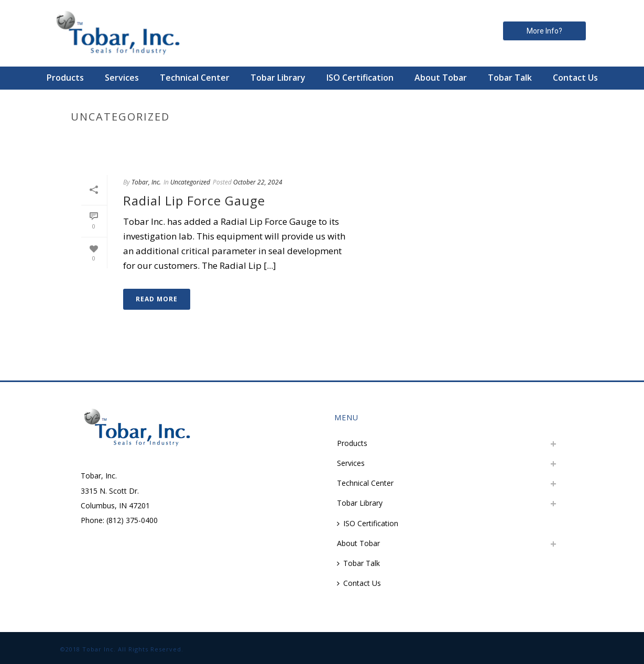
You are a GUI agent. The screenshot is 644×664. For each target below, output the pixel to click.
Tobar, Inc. (146, 182)
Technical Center (195, 78)
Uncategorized (190, 182)
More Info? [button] (544, 31)
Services (122, 78)
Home (496, 139)
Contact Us (575, 78)
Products (65, 78)
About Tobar (441, 78)
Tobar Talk (510, 78)
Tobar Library (278, 78)
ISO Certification (360, 78)
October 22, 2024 (258, 182)
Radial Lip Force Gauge (194, 200)
